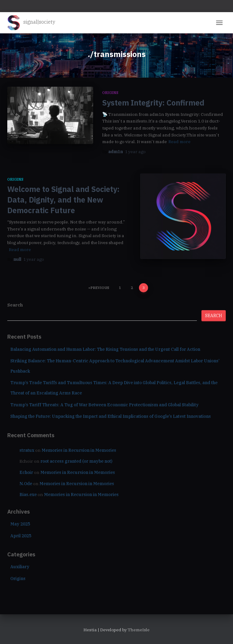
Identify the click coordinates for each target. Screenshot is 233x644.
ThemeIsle (139, 630)
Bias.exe (28, 495)
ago (135, 152)
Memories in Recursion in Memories (79, 450)
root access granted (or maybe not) (76, 461)
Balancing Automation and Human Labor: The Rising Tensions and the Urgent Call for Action (105, 349)
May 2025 (20, 524)
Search (15, 305)
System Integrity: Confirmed (153, 103)
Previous (100, 288)
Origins (110, 93)
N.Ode (26, 484)
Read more (179, 142)
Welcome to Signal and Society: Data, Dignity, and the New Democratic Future (63, 200)
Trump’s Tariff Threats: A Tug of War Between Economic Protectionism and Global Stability (105, 405)
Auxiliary (20, 567)
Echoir (26, 472)
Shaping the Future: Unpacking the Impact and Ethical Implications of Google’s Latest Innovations (111, 416)
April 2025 (21, 536)
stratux (27, 450)
